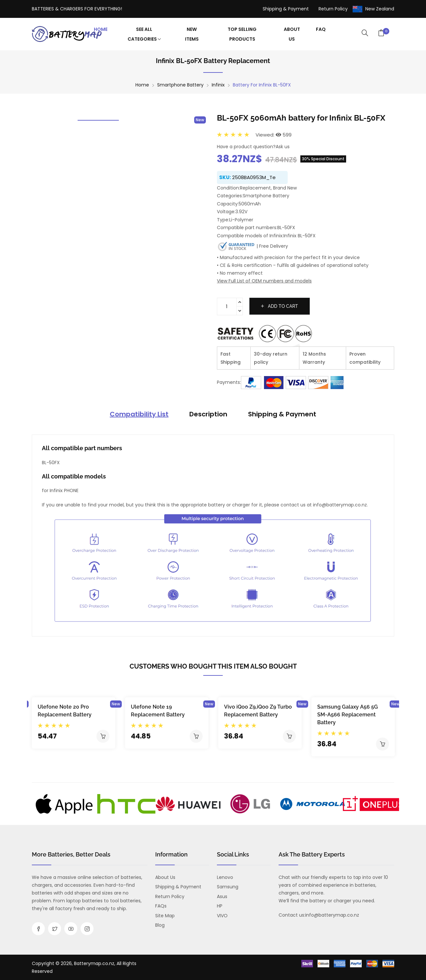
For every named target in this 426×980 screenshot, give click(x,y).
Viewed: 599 (274, 135)
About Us (292, 34)
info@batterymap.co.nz (332, 915)
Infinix (218, 85)
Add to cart (280, 306)
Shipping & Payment (286, 9)
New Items (192, 34)
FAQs (161, 906)
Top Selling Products (242, 34)
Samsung (228, 887)
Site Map (165, 916)
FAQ (321, 29)
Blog (160, 925)
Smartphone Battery (180, 85)
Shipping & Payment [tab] (282, 414)
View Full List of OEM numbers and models (264, 281)
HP (220, 906)
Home (101, 29)
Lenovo (225, 877)
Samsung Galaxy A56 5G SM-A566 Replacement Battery (348, 715)
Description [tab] (208, 414)
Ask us (283, 147)
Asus (222, 896)
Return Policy (333, 9)
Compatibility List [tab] (139, 414)
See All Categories (144, 34)
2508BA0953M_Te (254, 177)
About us (165, 877)
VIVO (222, 916)
